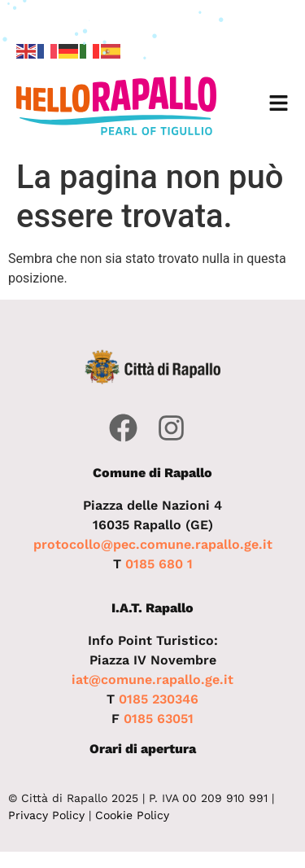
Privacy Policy (46, 815)
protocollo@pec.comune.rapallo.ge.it (153, 544)
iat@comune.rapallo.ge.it (152, 679)
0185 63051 (159, 719)
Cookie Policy (132, 815)
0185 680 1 (159, 564)
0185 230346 (159, 699)
